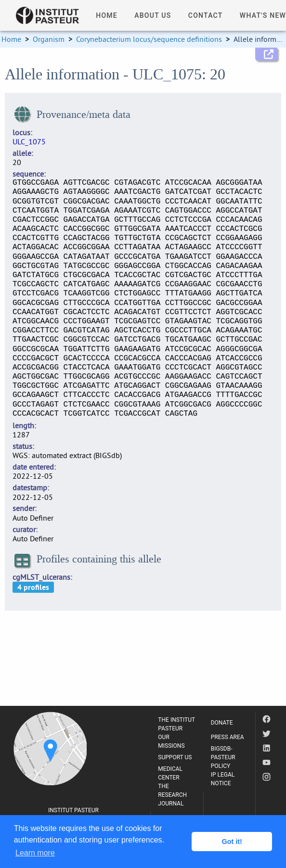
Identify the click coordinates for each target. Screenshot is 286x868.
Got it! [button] (232, 842)
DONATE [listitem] (222, 723)
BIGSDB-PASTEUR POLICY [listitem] (223, 757)
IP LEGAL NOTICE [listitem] (223, 779)
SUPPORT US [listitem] (175, 757)
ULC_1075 (29, 141)
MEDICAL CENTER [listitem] (170, 773)
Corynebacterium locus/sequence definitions (149, 39)
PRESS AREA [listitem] (227, 737)
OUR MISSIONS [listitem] (171, 741)
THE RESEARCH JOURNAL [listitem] (172, 795)
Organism (49, 39)
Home (11, 39)
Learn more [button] (35, 853)
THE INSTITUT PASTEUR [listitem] (176, 724)
